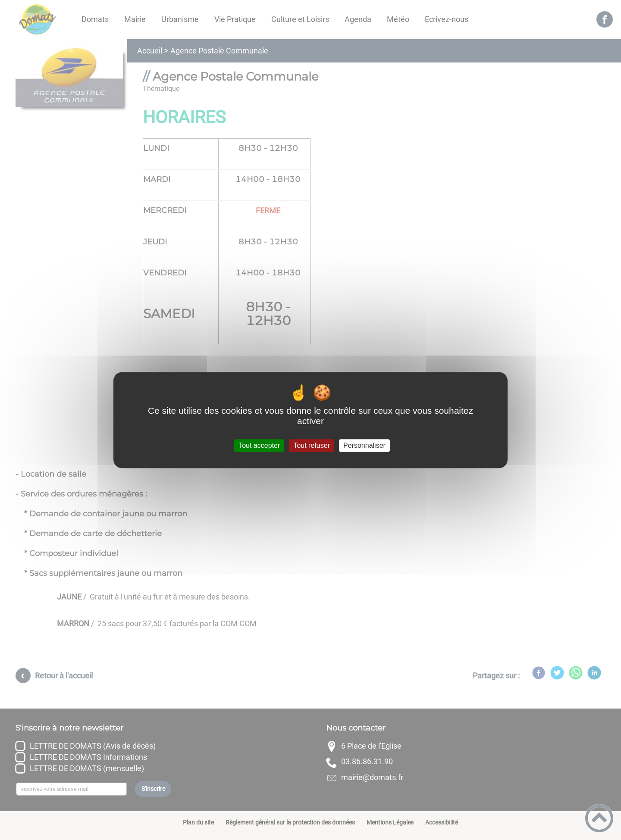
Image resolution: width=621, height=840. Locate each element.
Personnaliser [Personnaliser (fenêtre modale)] (364, 445)
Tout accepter (259, 445)
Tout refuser (311, 445)
